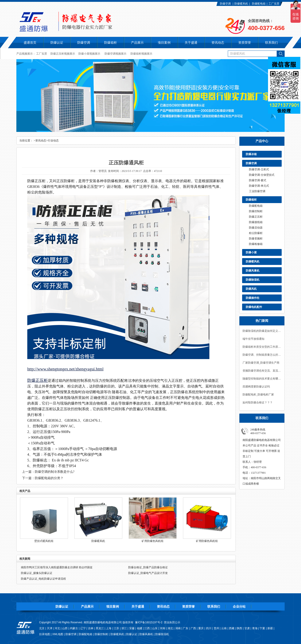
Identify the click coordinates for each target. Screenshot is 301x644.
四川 (209, 628)
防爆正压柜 (256, 217)
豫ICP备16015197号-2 (149, 622)
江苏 (116, 628)
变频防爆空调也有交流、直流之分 (262, 371)
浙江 (124, 628)
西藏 (232, 628)
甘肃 (247, 628)
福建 (140, 628)
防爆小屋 (251, 252)
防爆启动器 (256, 228)
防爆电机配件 (254, 307)
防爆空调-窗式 (258, 180)
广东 (186, 628)
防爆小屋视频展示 (89, 54)
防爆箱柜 (251, 200)
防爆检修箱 (256, 244)
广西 (193, 628)
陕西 (239, 628)
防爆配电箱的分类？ (49, 478)
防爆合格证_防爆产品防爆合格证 (148, 567)
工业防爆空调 (257, 191)
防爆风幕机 (253, 271)
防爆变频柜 (256, 239)
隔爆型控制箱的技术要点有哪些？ (262, 379)
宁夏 (262, 628)
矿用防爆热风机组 (153, 541)
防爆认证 (57, 43)
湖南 (178, 628)
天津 (50, 628)
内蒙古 (74, 628)
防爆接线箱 (256, 222)
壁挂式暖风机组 (44, 541)
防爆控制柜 (256, 211)
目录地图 (45, 634)
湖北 (170, 628)
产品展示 (87, 606)
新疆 (270, 628)
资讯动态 (41, 141)
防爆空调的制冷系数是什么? (55, 472)
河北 (57, 628)
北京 (42, 628)
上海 (109, 628)
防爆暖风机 (241, 4)
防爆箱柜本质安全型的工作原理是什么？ (262, 347)
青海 (255, 628)
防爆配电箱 (259, 4)
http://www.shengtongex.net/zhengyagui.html (65, 369)
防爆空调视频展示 (115, 54)
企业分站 (239, 606)
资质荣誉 (188, 606)
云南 (224, 628)
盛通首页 (30, 43)
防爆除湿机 (253, 280)
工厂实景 (274, 4)
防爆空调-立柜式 (259, 169)
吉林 (91, 628)
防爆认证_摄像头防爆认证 (37, 573)
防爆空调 (225, 4)
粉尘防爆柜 (256, 233)
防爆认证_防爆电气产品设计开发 (148, 573)
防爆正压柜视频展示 (63, 54)
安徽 (132, 628)
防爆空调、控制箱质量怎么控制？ (262, 355)
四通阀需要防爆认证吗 (256, 387)
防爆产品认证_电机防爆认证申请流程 (43, 579)
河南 (163, 628)
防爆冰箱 (251, 154)
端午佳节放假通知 (253, 339)
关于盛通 (138, 606)
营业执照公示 (172, 622)
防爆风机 (251, 289)
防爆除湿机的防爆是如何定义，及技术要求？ (262, 331)
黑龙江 (100, 628)
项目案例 (113, 606)
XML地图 (58, 634)
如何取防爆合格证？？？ (258, 402)
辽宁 (83, 628)
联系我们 (214, 606)
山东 (155, 628)
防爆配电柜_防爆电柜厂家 (258, 395)
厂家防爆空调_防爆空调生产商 (261, 363)
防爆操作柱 (253, 298)
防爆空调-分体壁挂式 (262, 175)
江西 (147, 628)
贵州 (216, 628)
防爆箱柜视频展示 (141, 54)
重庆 (201, 628)
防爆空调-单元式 (259, 186)
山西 (65, 628)
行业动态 (53, 141)
